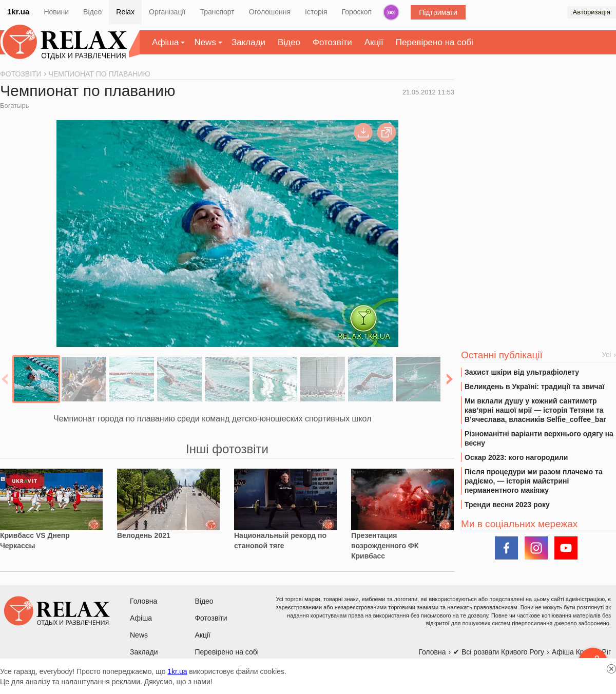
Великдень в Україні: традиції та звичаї (534, 387)
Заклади (248, 42)
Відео (92, 12)
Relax (125, 12)
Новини (56, 12)
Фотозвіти (332, 42)
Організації (167, 12)
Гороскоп (357, 12)
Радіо (391, 12)
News (205, 42)
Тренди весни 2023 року (507, 505)
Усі (606, 355)
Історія (316, 12)
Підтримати (438, 12)
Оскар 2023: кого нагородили (516, 457)
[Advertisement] (538, 149)
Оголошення (270, 12)
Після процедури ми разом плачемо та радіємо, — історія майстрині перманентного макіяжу (534, 481)
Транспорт (217, 12)
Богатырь (14, 105)
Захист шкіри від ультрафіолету (522, 372)
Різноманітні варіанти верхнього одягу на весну (539, 438)
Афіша (165, 42)
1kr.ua (18, 12)
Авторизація (592, 12)
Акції (374, 42)
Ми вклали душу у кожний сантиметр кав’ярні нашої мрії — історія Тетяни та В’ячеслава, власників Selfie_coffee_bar (535, 410)
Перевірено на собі (435, 42)
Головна (143, 601)
